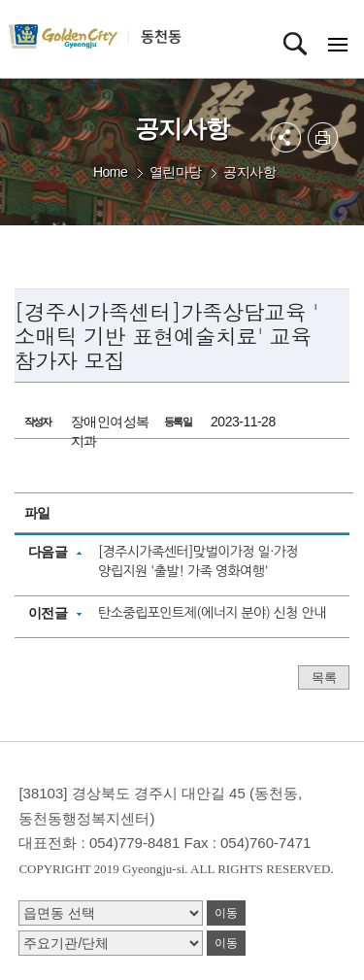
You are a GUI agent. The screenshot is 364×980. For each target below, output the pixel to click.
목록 (324, 677)
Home (110, 172)
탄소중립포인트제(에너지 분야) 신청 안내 (212, 613)
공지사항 (249, 172)
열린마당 (176, 172)
